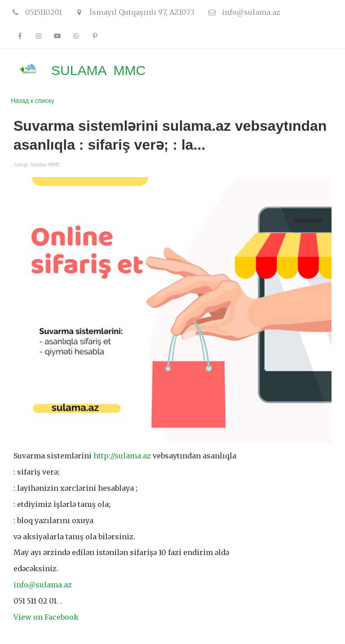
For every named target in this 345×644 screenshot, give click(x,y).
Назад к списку (33, 101)
